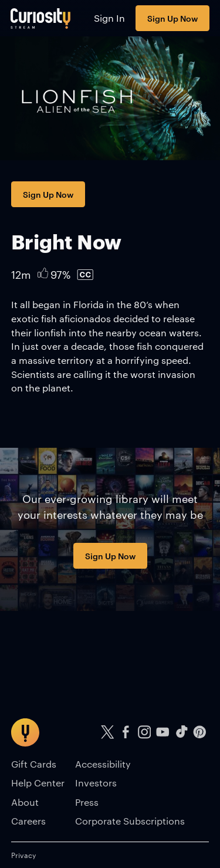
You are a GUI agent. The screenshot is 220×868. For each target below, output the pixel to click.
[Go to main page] (41, 18)
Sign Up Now (172, 18)
